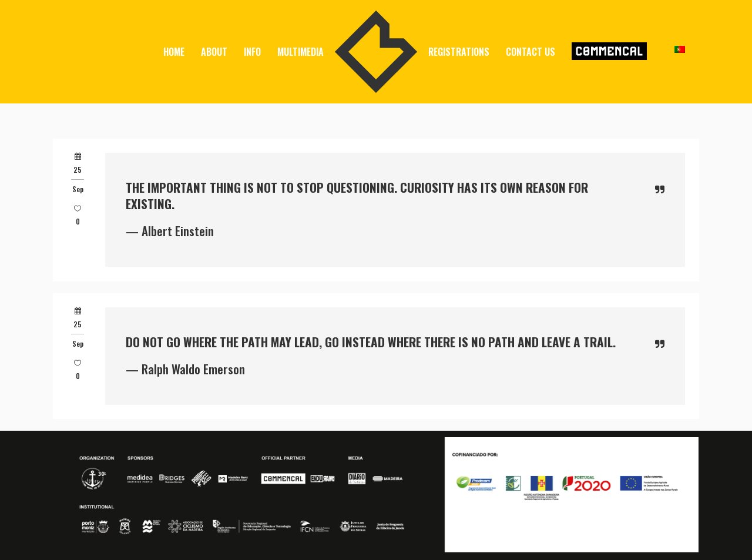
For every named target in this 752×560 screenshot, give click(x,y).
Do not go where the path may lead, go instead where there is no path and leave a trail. (371, 342)
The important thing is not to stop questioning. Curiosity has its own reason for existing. (357, 195)
